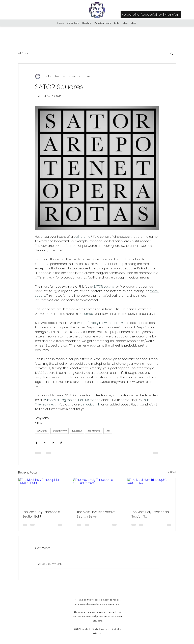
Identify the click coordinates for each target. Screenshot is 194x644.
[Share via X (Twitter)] (45, 443)
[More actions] (157, 76)
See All (172, 472)
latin (108, 431)
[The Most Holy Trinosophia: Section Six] (151, 492)
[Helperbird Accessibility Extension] (151, 14)
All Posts (23, 53)
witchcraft (42, 431)
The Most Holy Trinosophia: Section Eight (41, 514)
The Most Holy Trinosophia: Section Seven (96, 514)
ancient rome (94, 431)
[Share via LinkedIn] (53, 443)
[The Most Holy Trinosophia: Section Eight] (43, 492)
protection (77, 431)
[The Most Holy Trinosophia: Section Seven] (97, 492)
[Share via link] (61, 443)
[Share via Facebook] (37, 443)
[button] (172, 53)
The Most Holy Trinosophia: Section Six (150, 514)
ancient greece (60, 431)
